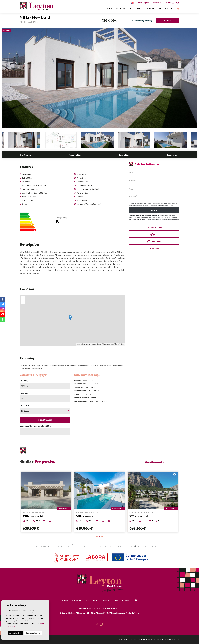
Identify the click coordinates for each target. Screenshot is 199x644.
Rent (139, 8)
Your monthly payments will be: (35, 426)
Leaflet (80, 344)
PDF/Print (154, 242)
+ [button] (22, 298)
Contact (169, 8)
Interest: (24, 393)
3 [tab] (102, 537)
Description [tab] (75, 155)
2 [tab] (99, 537)
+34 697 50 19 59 (172, 3)
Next (194, 78)
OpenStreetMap (99, 344)
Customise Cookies (33, 633)
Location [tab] (125, 155)
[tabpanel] (46, 502)
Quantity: (24, 380)
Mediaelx (174, 639)
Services (150, 8)
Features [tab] (26, 155)
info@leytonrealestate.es (150, 3)
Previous (5, 78)
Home (109, 8)
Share (154, 235)
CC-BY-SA (119, 344)
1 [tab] (97, 537)
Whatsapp (154, 248)
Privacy (125, 639)
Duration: (24, 405)
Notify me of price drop (142, 21)
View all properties (154, 462)
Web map (147, 639)
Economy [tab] (173, 155)
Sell (160, 8)
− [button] (22, 302)
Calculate (45, 420)
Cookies (136, 639)
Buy (131, 8)
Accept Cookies (15, 633)
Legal (115, 639)
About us (121, 8)
